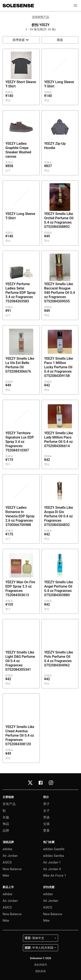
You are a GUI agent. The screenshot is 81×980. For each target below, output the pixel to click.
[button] (75, 6)
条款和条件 (41, 965)
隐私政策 (41, 971)
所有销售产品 (41, 17)
